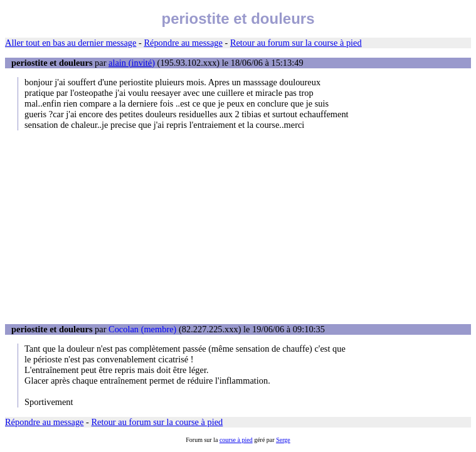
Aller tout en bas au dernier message (71, 43)
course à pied (236, 440)
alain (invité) (132, 63)
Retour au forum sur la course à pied (296, 43)
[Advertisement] (238, 227)
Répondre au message (183, 43)
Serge (283, 440)
